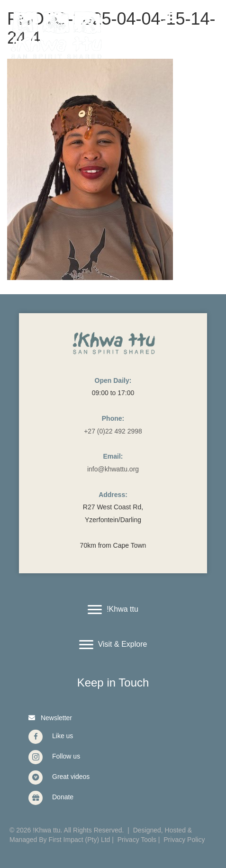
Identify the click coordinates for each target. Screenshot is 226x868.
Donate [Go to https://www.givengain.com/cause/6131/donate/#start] (63, 797)
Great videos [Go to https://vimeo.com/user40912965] (71, 777)
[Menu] (170, 18)
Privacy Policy (184, 840)
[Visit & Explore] (113, 645)
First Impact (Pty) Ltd (80, 840)
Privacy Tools (137, 840)
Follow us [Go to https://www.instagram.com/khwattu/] (66, 756)
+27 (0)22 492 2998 (113, 431)
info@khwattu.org (113, 469)
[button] (49, 718)
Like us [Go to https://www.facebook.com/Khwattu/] (63, 736)
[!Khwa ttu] (113, 610)
